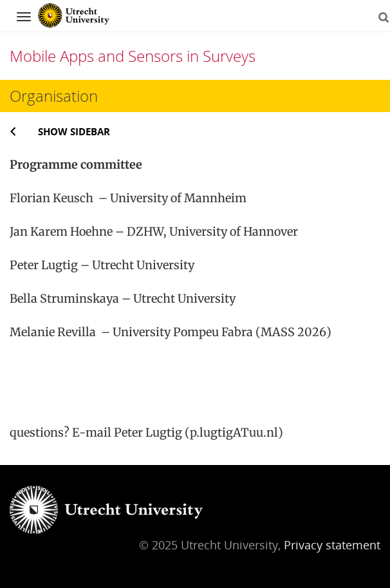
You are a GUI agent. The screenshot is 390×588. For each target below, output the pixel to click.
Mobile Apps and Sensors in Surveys (133, 56)
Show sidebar (74, 131)
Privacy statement (332, 545)
